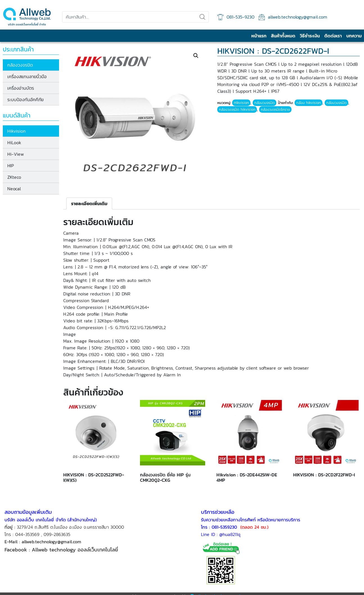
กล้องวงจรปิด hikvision (238, 109)
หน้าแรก (259, 36)
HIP (12, 166)
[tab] (91, 203)
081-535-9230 (236, 17)
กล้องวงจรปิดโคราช (276, 109)
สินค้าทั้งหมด (283, 36)
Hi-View (17, 154)
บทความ (354, 36)
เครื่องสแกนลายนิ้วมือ (28, 76)
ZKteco (16, 177)
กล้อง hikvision (309, 103)
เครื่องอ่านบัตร (22, 88)
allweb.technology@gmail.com (293, 17)
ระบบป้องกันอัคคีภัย (27, 99)
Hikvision (18, 131)
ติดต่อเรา (333, 36)
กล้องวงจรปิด (22, 65)
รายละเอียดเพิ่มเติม (91, 203)
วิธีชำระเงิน (310, 36)
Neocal (15, 189)
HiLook (16, 142)
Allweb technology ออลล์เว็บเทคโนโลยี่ (76, 549)
